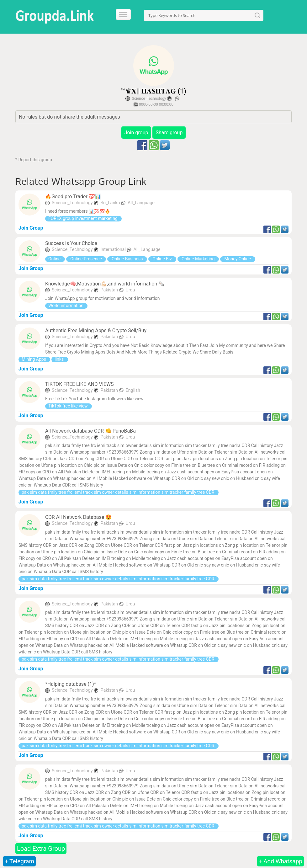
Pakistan (110, 290)
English (133, 390)
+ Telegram (19, 861)
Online (55, 259)
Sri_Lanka (111, 203)
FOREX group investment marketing (83, 218)
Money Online (238, 259)
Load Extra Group (41, 849)
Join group (136, 133)
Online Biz (162, 259)
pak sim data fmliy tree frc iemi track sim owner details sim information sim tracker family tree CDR (119, 492)
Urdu (130, 290)
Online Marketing (198, 259)
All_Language (141, 203)
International (114, 250)
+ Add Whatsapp (281, 861)
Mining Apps (34, 359)
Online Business (127, 259)
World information (66, 306)
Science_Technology (149, 99)
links (60, 359)
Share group (169, 133)
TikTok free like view (69, 406)
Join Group (31, 228)
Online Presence (86, 259)
